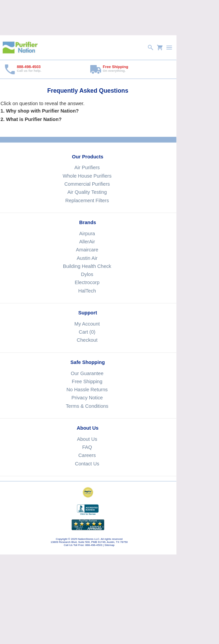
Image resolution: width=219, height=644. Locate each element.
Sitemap (109, 545)
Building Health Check (87, 266)
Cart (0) (87, 332)
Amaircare (87, 250)
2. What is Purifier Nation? (31, 119)
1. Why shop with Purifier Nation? (39, 111)
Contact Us (87, 463)
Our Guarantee (87, 373)
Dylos (87, 274)
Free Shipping (87, 381)
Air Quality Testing (87, 192)
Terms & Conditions (87, 406)
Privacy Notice (87, 398)
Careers (87, 455)
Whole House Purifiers (87, 176)
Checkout (87, 340)
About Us (87, 439)
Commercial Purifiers (87, 184)
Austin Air (87, 258)
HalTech (87, 290)
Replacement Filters (87, 200)
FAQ (87, 447)
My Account (87, 324)
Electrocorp (87, 282)
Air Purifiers (87, 167)
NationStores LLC (88, 539)
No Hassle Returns (87, 390)
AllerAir (87, 242)
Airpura (87, 233)
